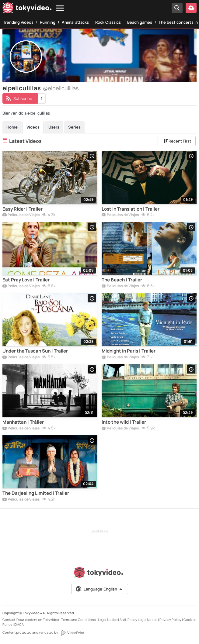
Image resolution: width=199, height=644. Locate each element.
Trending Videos (18, 22)
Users (54, 127)
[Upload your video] (191, 8)
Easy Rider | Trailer (23, 209)
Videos (33, 127)
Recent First (177, 141)
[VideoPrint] (72, 633)
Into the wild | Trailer (124, 422)
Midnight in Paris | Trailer (129, 351)
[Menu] (60, 8)
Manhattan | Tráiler (23, 422)
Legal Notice (108, 620)
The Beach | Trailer (122, 280)
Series (74, 127)
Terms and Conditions (79, 620)
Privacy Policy (170, 620)
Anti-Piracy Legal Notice (138, 620)
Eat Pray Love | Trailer (26, 280)
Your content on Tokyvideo (38, 620)
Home (12, 127)
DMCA (19, 624)
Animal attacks (75, 22)
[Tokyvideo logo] (27, 9)
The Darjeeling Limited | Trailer (36, 493)
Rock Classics (108, 22)
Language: (99, 589)
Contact (9, 620)
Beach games (140, 22)
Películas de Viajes (21, 215)
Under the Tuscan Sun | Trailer (35, 351)
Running (48, 22)
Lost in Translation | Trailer (131, 209)
